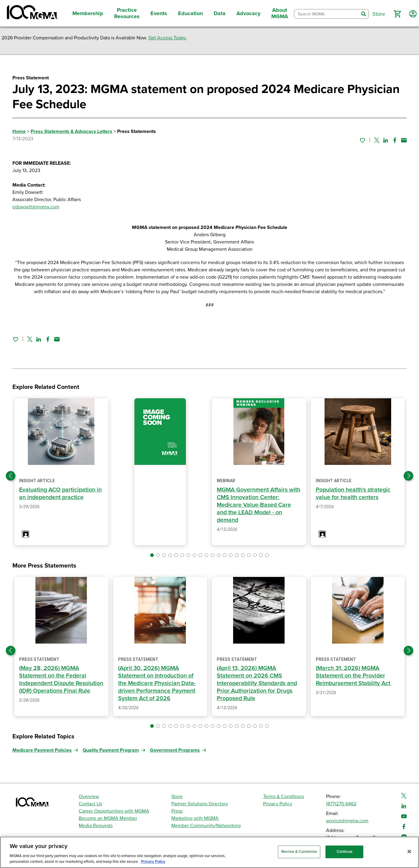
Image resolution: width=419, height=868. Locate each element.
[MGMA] (32, 13)
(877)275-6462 (341, 804)
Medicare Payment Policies (42, 750)
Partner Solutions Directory (200, 804)
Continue (345, 852)
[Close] (409, 852)
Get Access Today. (168, 38)
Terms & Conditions (284, 797)
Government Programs (175, 750)
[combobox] (327, 14)
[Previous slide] (11, 476)
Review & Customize (299, 852)
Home (19, 131)
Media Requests (96, 826)
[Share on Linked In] (386, 140)
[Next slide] (408, 476)
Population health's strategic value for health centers (353, 494)
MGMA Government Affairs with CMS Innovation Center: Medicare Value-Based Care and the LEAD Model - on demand (255, 505)
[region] (209, 852)
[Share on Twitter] (377, 140)
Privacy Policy (278, 804)
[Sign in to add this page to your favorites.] (362, 140)
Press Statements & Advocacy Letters (71, 131)
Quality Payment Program (111, 750)
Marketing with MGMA (195, 818)
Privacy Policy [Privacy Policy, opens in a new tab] (153, 862)
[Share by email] (404, 140)
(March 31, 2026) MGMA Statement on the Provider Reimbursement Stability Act (355, 676)
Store (177, 797)
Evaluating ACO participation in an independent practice (61, 494)
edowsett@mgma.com (36, 207)
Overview (89, 797)
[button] (397, 14)
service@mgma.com (347, 821)
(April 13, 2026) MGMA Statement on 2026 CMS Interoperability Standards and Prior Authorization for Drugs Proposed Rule (258, 683)
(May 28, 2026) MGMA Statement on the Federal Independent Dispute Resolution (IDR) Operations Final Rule (56, 683)
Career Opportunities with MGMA (114, 811)
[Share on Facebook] (395, 140)
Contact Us (90, 804)
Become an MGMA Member (108, 818)
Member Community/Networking (206, 826)
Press (177, 811)
